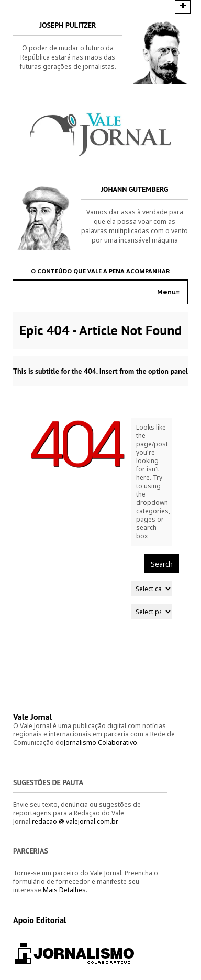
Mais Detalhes (64, 890)
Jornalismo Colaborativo (100, 742)
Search (162, 564)
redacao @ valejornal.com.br (75, 821)
